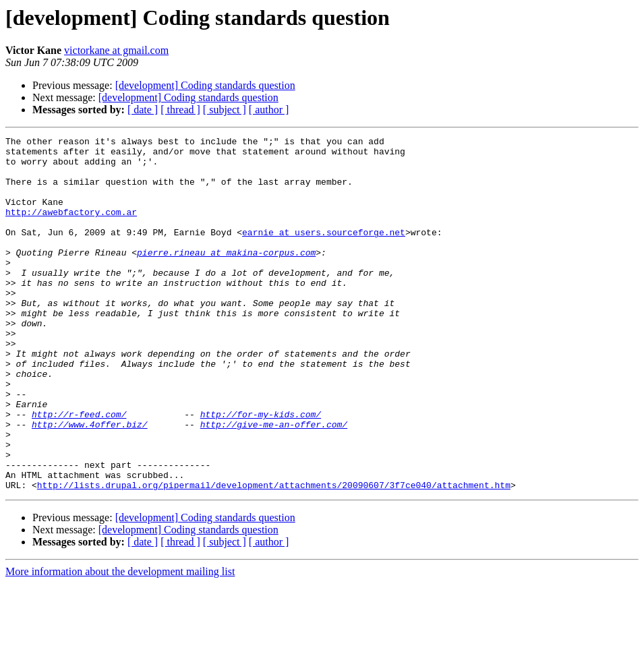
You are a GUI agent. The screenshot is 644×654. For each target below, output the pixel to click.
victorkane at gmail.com (116, 50)
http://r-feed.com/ (79, 471)
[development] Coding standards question (205, 85)
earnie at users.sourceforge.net (324, 252)
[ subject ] (225, 110)
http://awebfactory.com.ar (71, 228)
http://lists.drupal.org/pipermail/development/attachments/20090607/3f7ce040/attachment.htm (274, 556)
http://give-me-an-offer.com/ (274, 483)
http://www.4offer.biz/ (90, 483)
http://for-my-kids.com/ (261, 471)
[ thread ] (180, 110)
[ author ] (269, 110)
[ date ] (143, 110)
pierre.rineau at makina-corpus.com (226, 276)
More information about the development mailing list (120, 642)
